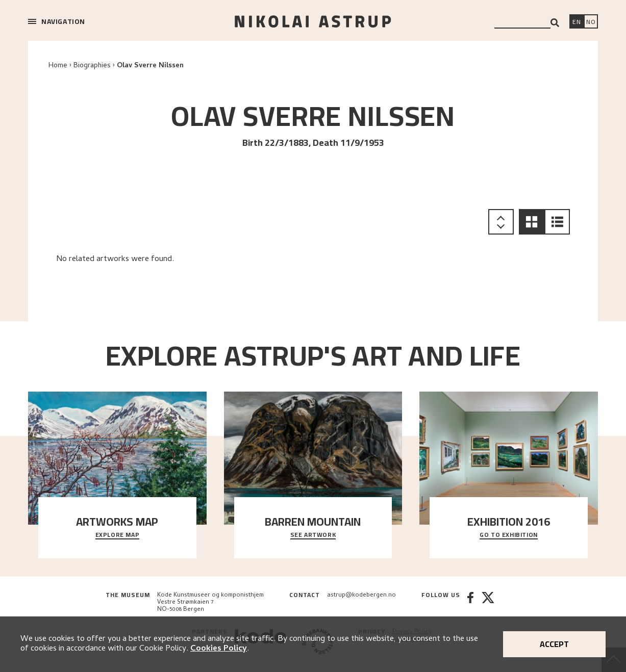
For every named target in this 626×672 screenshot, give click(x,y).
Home (58, 66)
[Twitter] (488, 603)
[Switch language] (577, 22)
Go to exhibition (509, 535)
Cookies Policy (219, 649)
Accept (554, 644)
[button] (532, 222)
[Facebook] (470, 603)
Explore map (118, 535)
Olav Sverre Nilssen (150, 66)
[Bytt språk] (591, 22)
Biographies (92, 66)
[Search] (555, 23)
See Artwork (313, 535)
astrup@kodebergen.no (361, 596)
